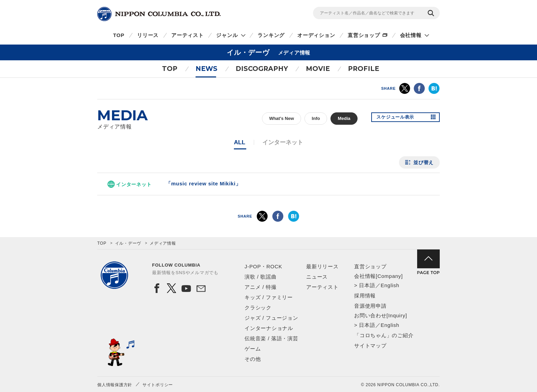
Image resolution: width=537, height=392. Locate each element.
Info (316, 118)
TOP (119, 35)
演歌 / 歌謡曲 (261, 277)
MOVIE (318, 69)
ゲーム (253, 349)
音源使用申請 (370, 306)
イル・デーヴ (128, 243)
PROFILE (364, 69)
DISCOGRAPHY (262, 69)
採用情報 (365, 296)
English (390, 285)
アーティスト (188, 35)
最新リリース (322, 266)
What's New (282, 118)
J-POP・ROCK (263, 266)
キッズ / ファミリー (269, 297)
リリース (148, 35)
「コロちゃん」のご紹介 (384, 335)
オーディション (316, 35)
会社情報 (411, 35)
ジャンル (227, 35)
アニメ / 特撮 (261, 287)
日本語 (367, 285)
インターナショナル (269, 328)
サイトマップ (370, 346)
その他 (253, 359)
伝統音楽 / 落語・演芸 (271, 338)
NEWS (207, 69)
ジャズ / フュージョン (271, 318)
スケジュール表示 (398, 119)
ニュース (317, 277)
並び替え (423, 162)
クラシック (258, 308)
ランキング (271, 35)
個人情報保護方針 (115, 385)
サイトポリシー (158, 385)
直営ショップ (364, 35)
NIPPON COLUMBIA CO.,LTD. (159, 14)
